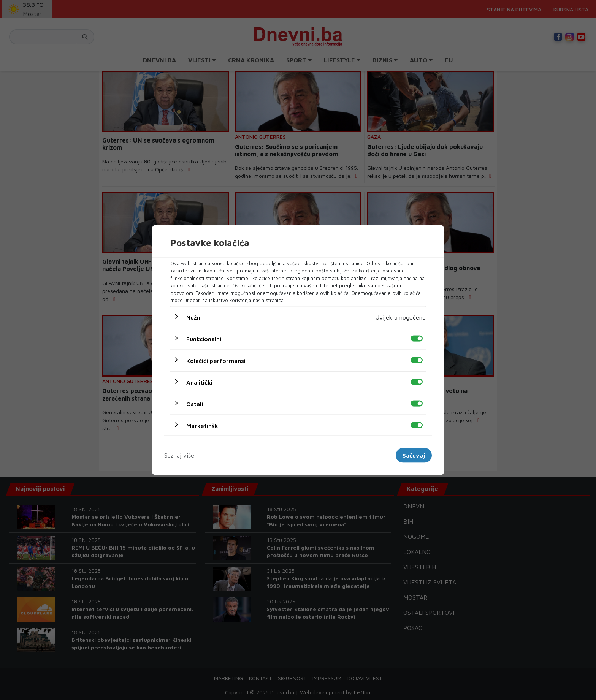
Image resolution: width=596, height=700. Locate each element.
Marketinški (203, 425)
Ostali (195, 404)
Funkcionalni (204, 339)
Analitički (199, 382)
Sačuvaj (414, 455)
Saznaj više (179, 455)
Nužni (194, 317)
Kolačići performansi (216, 360)
